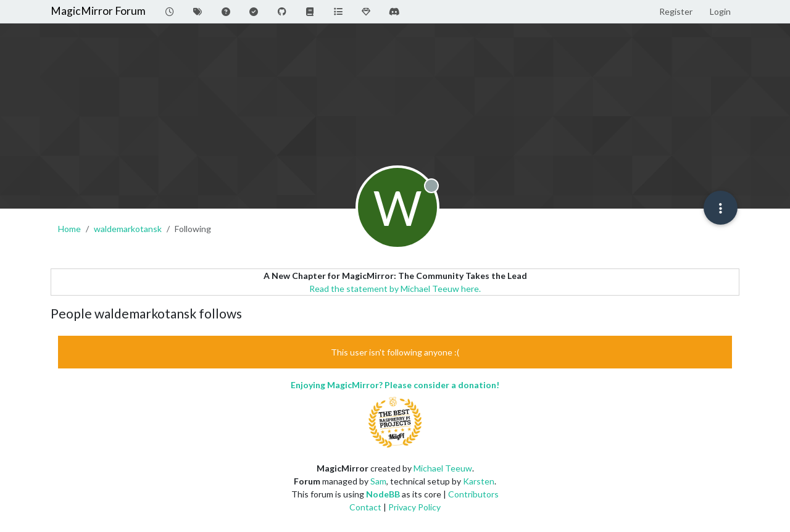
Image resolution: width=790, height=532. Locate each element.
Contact (365, 507)
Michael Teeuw (443, 468)
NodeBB (383, 494)
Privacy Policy (414, 507)
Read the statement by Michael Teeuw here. (395, 289)
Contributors (473, 494)
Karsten (479, 481)
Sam (378, 481)
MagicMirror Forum (98, 11)
